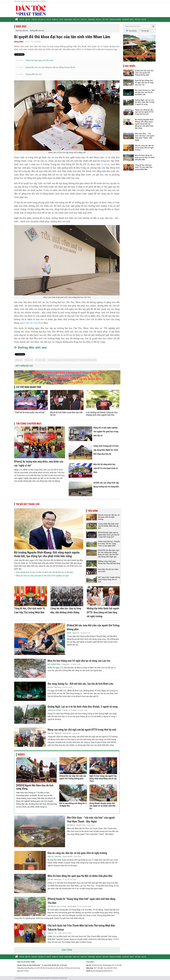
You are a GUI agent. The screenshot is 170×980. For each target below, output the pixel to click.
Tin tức (50, 880)
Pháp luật (76, 20)
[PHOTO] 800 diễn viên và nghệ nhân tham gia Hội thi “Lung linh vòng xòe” (109, 535)
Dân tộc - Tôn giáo (31, 20)
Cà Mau (105, 164)
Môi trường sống (54, 664)
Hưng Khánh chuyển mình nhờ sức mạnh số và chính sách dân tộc (102, 806)
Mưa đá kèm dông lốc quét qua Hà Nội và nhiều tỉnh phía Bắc (80, 876)
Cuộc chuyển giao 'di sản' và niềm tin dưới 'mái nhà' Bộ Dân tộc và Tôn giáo (45, 572)
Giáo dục (99, 20)
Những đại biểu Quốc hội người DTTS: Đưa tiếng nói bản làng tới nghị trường (103, 612)
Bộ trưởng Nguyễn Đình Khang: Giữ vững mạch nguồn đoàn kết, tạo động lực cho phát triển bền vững (47, 554)
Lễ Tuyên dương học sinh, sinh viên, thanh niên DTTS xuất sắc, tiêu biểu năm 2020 (73, 360)
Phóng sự (55, 20)
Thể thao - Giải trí (140, 20)
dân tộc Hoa (29, 360)
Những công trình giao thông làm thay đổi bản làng (109, 562)
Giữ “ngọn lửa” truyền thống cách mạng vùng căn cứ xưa (109, 579)
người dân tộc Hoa (29, 323)
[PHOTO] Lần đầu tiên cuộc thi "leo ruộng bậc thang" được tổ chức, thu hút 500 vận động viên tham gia (109, 554)
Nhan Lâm (19, 360)
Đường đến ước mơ (37, 31)
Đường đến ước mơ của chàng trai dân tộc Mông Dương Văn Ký (50, 67)
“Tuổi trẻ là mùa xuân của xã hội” (30, 412)
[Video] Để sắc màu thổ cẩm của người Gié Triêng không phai (73, 777)
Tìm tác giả (145, 31)
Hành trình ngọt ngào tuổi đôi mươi (39, 60)
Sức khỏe (105, 20)
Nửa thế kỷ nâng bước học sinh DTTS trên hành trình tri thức (106, 468)
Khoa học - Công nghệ (88, 20)
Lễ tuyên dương (41, 360)
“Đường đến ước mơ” (34, 74)
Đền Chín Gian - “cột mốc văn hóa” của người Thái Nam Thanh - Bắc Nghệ (145, 137)
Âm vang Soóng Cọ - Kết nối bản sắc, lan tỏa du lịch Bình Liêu (80, 684)
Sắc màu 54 (42, 20)
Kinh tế (49, 20)
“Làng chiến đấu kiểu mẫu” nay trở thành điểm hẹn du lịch (109, 526)
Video (21, 754)
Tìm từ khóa (133, 31)
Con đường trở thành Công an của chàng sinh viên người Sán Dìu (102, 414)
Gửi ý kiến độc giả (24, 366)
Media (132, 20)
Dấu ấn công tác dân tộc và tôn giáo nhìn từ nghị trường (109, 517)
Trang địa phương (115, 20)
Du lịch (50, 687)
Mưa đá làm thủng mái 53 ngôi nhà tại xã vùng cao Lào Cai (79, 661)
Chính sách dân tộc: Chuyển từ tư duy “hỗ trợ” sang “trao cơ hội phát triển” (109, 544)
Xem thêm (67, 950)
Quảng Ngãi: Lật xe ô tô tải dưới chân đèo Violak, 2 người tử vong (83, 707)
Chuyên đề (125, 20)
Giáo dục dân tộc (22, 31)
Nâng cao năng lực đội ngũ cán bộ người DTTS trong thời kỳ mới (82, 730)
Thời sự (22, 20)
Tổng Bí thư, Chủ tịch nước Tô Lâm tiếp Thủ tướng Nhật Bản (144, 167)
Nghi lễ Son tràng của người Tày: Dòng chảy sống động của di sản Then (103, 778)
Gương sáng (68, 20)
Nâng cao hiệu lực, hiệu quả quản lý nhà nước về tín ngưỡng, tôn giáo (42, 576)
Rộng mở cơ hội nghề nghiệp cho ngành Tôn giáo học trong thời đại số (106, 432)
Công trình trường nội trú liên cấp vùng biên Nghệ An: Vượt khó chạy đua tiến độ (106, 450)
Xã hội (61, 20)
